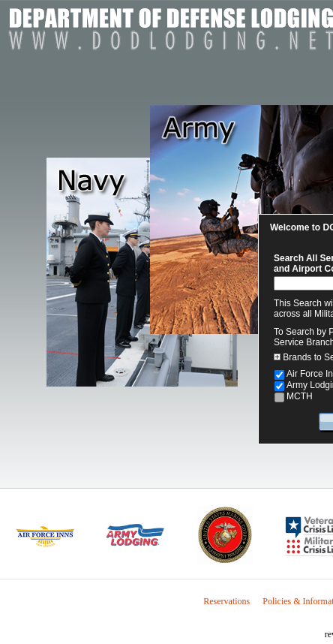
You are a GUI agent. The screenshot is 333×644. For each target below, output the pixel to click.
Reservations (226, 601)
